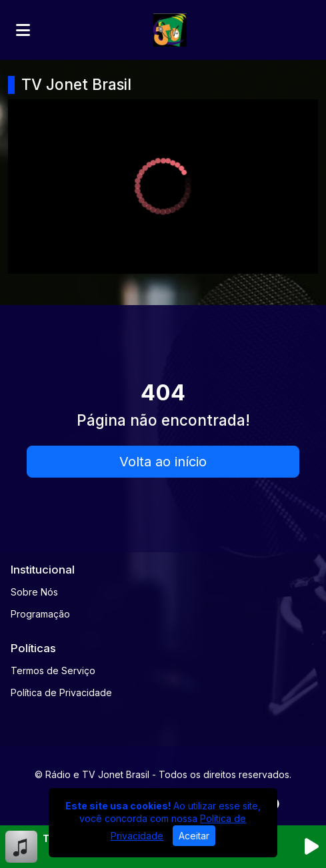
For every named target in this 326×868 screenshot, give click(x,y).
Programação (40, 614)
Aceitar (194, 836)
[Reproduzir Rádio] (311, 847)
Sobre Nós (34, 592)
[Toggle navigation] (23, 30)
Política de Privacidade (61, 692)
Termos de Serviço (53, 670)
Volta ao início (163, 462)
